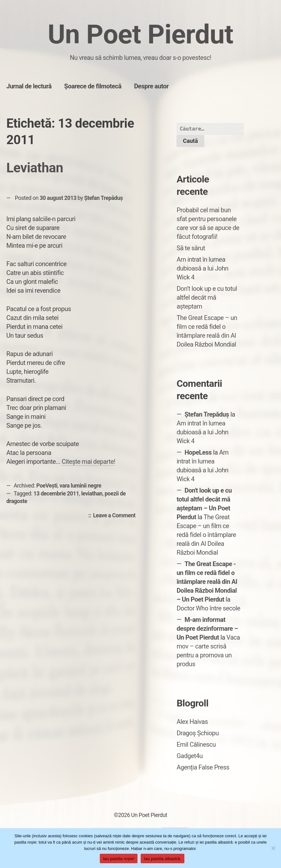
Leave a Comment (116, 516)
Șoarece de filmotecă (93, 86)
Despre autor (151, 86)
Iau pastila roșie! (119, 859)
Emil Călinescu (196, 744)
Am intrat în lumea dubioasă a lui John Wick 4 (202, 268)
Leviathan (35, 168)
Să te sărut (191, 248)
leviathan (92, 494)
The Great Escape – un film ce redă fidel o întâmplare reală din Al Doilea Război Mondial (206, 535)
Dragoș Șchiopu (198, 733)
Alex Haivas (192, 722)
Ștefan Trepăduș (104, 198)
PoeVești (47, 486)
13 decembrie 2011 (56, 494)
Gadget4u (189, 756)
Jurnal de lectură (29, 86)
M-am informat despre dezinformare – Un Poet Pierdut (207, 629)
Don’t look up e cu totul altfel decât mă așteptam (207, 297)
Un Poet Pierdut (141, 34)
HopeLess (198, 452)
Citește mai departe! (89, 462)
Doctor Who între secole (208, 608)
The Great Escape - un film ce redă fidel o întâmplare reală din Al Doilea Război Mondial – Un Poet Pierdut (207, 582)
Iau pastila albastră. (163, 859)
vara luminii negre (80, 486)
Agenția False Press (203, 767)
